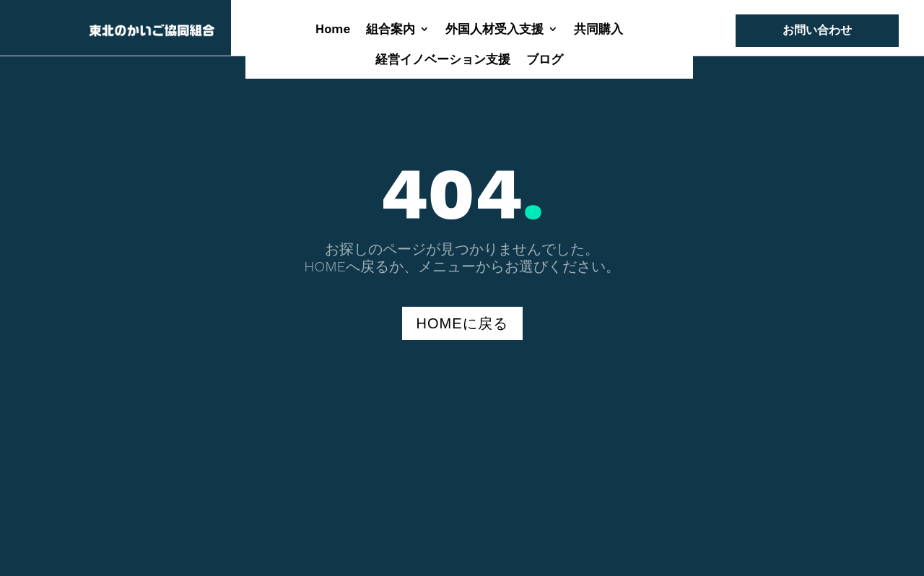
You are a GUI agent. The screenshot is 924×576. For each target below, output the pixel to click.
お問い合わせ (817, 30)
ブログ (545, 60)
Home (333, 30)
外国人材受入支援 (494, 30)
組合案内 (391, 30)
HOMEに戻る (462, 323)
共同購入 (598, 30)
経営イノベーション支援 (443, 60)
